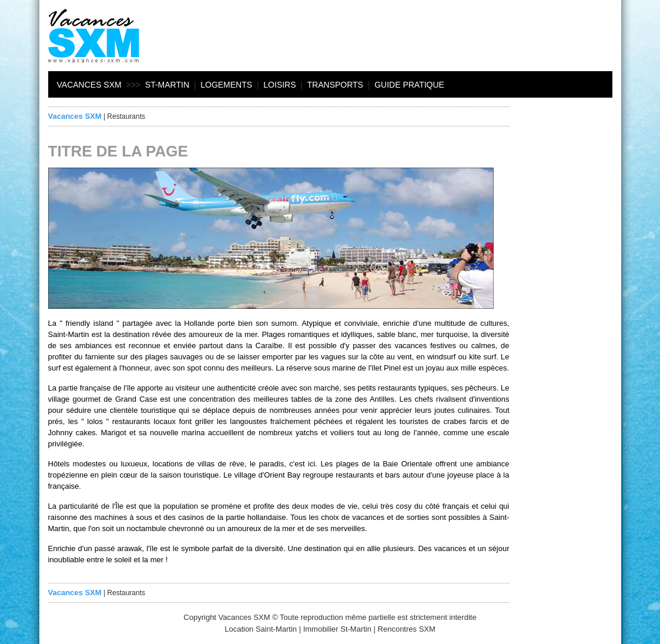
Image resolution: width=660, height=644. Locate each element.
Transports (335, 85)
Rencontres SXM (407, 629)
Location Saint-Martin (261, 629)
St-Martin (167, 85)
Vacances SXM (89, 85)
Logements (226, 85)
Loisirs (279, 85)
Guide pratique (409, 85)
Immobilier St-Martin (337, 629)
